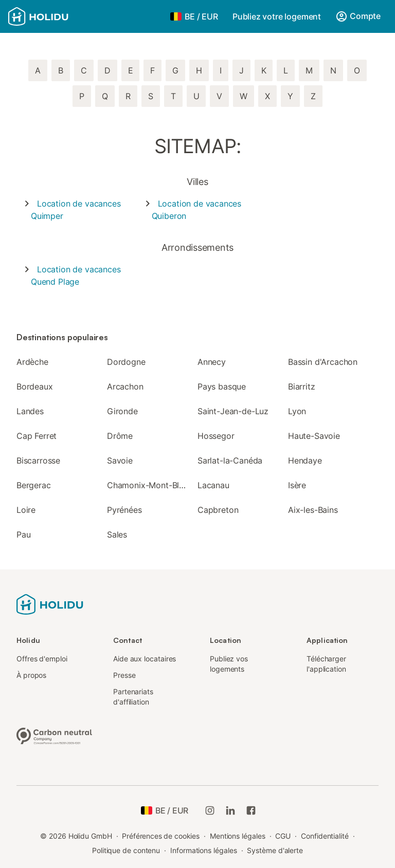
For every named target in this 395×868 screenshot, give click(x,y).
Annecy (212, 362)
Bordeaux (35, 386)
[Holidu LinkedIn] (230, 810)
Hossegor (216, 436)
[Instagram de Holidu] (210, 810)
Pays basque (222, 386)
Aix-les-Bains (313, 510)
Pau (23, 534)
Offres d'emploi (42, 659)
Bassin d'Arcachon (323, 362)
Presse (124, 675)
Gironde (122, 411)
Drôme (120, 436)
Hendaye (305, 460)
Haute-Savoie (314, 436)
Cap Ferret (37, 436)
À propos (31, 675)
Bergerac (34, 485)
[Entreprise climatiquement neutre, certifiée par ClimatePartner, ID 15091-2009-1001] (55, 735)
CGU (283, 836)
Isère (297, 485)
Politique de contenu (126, 850)
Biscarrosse (38, 460)
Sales (117, 534)
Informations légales (203, 850)
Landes (30, 411)
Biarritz (302, 386)
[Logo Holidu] (59, 16)
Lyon (297, 411)
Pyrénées (124, 510)
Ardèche (32, 362)
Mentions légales (238, 836)
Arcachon (125, 386)
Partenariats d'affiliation (133, 697)
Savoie (120, 460)
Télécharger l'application (326, 664)
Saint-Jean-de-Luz (233, 411)
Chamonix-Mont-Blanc (150, 485)
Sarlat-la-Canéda (230, 460)
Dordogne (126, 362)
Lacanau (213, 485)
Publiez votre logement (277, 16)
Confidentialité (325, 836)
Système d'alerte (275, 850)
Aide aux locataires (145, 659)
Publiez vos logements (229, 664)
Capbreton (218, 510)
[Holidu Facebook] (251, 810)
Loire (26, 510)
